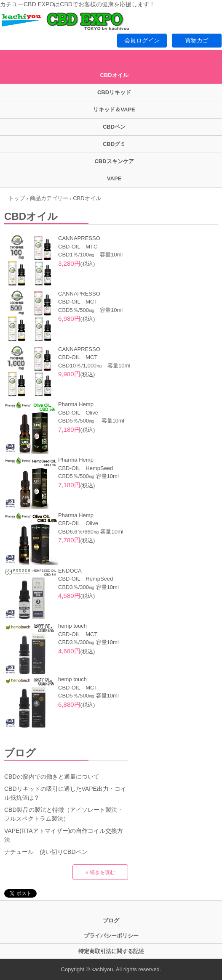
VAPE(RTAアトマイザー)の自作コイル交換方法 (64, 835)
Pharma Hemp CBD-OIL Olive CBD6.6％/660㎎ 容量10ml (91, 523)
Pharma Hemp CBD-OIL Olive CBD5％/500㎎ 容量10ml (91, 412)
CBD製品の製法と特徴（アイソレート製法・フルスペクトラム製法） (64, 814)
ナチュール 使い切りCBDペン (46, 852)
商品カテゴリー (49, 198)
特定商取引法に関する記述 (111, 951)
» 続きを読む (100, 872)
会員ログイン (142, 40)
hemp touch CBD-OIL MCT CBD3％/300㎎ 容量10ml (88, 634)
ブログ (20, 753)
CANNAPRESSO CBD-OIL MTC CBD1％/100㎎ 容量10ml (90, 246)
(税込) (76, 264)
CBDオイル (114, 75)
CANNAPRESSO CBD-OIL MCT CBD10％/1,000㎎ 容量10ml (94, 357)
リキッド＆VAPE (114, 110)
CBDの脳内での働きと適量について (52, 777)
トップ (17, 198)
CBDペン (114, 127)
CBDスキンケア (114, 161)
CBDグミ (114, 144)
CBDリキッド (114, 92)
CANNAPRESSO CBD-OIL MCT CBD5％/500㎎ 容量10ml (90, 302)
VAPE (114, 178)
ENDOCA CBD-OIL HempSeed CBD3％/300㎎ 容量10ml (88, 579)
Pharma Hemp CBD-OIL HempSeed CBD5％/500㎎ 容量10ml (88, 468)
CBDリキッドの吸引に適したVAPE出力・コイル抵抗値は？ (65, 793)
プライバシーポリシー (111, 936)
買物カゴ (197, 40)
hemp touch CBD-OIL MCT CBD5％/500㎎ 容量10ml (88, 687)
